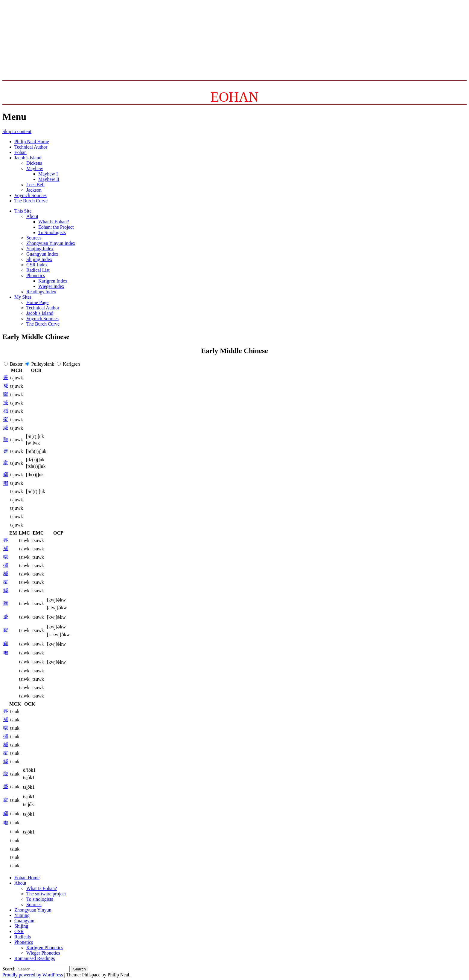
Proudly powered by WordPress (33, 975)
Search (9, 969)
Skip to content (17, 131)
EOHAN (235, 97)
